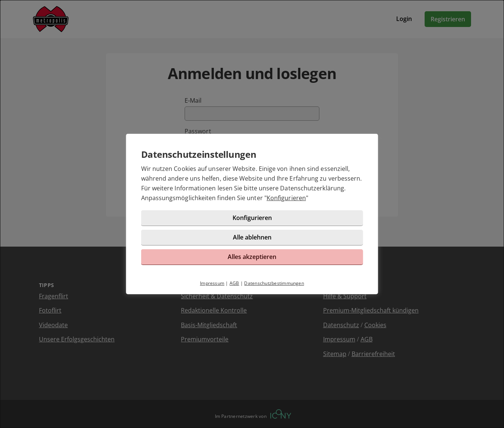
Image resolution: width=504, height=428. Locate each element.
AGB (234, 283)
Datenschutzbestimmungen (274, 283)
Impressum (212, 283)
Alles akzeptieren (252, 257)
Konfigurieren (286, 198)
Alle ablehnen (252, 237)
